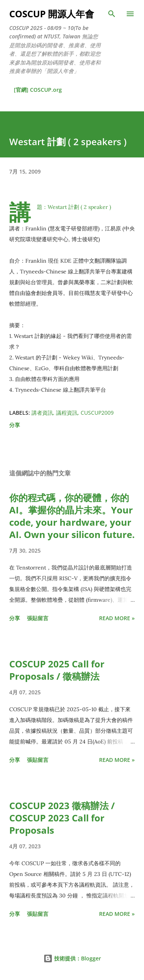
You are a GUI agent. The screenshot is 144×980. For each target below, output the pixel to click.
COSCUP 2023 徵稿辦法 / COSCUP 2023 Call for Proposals (62, 818)
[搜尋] (112, 14)
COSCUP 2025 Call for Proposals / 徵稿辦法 (57, 670)
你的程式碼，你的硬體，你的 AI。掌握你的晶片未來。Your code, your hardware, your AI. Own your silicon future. (72, 516)
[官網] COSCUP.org (38, 90)
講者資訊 (42, 413)
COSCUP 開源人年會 (52, 14)
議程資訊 (67, 413)
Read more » (117, 618)
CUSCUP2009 (97, 413)
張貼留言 (38, 618)
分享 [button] (15, 425)
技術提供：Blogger (72, 958)
